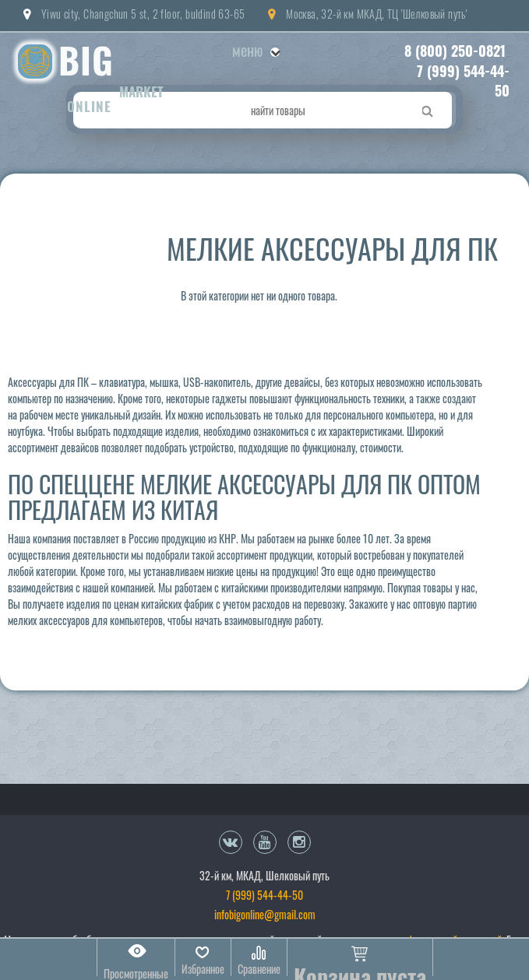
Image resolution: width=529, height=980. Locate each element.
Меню (256, 50)
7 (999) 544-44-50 (463, 81)
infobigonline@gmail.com (265, 914)
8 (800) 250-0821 (455, 51)
